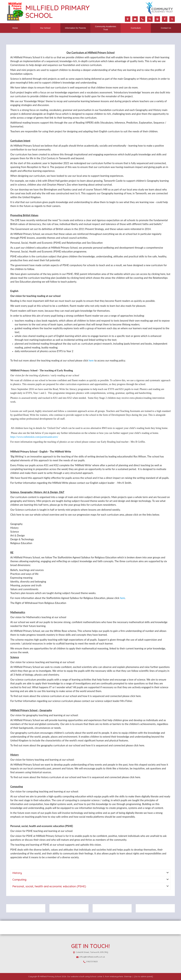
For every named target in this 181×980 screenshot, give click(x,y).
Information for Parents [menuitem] (75, 28)
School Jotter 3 (97, 976)
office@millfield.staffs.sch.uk (92, 957)
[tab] (90, 873)
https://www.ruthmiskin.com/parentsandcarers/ (34, 437)
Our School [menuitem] (45, 28)
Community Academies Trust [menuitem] (106, 28)
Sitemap (128, 976)
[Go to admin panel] (144, 976)
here (91, 360)
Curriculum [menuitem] (136, 28)
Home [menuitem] (15, 28)
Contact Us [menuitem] (166, 28)
